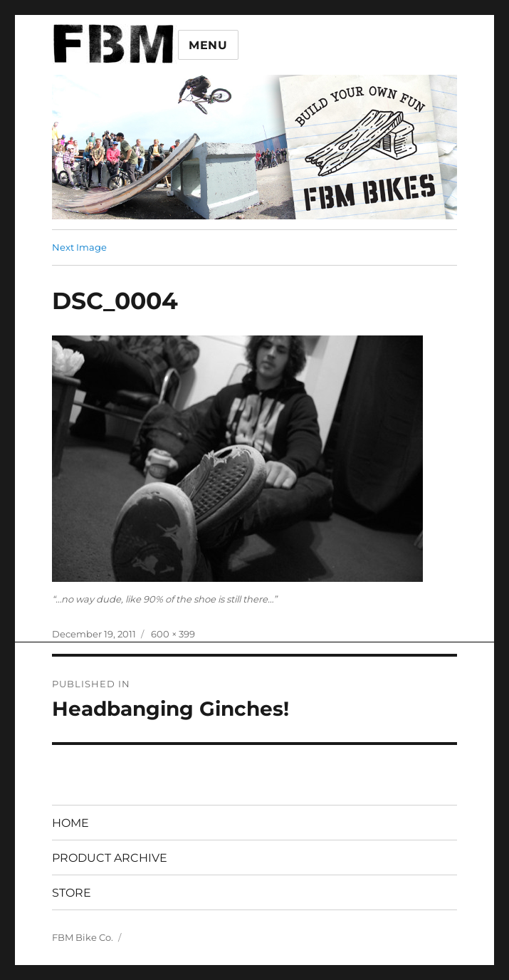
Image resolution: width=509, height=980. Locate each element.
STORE (72, 893)
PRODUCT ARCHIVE (110, 858)
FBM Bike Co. (83, 937)
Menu (208, 45)
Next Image (79, 247)
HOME (70, 823)
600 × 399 (173, 634)
